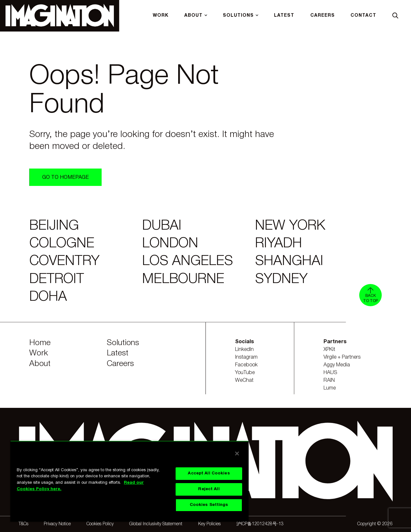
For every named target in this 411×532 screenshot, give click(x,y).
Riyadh (279, 244)
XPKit (329, 350)
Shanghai (289, 261)
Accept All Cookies (209, 473)
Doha (48, 297)
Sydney (281, 280)
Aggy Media (337, 365)
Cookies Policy (100, 524)
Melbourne (183, 280)
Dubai (162, 226)
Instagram (246, 357)
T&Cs (23, 524)
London (170, 244)
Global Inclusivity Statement (156, 524)
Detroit (57, 280)
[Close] (237, 454)
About (40, 364)
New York (290, 226)
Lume (330, 388)
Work (39, 353)
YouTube (245, 373)
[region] (129, 481)
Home (40, 343)
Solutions (123, 343)
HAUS (330, 373)
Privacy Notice (57, 524)
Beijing (54, 226)
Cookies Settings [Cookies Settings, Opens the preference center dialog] (209, 505)
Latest (118, 353)
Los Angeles (187, 261)
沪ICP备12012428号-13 (260, 524)
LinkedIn (244, 350)
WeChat (244, 381)
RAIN (329, 381)
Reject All (209, 489)
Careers (120, 364)
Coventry (64, 261)
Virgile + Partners (342, 357)
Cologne (62, 244)
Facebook (246, 365)
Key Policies (209, 524)
